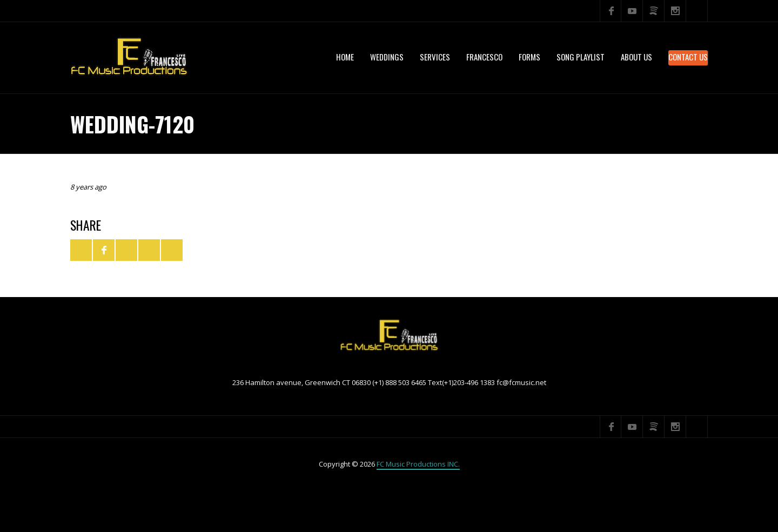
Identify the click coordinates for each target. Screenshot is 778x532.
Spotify (654, 11)
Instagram (675, 11)
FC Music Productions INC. (418, 464)
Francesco (484, 57)
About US (636, 57)
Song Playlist (581, 57)
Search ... (697, 11)
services (435, 57)
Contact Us (688, 57)
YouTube (632, 11)
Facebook (611, 11)
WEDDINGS (387, 57)
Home (345, 57)
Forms (529, 57)
